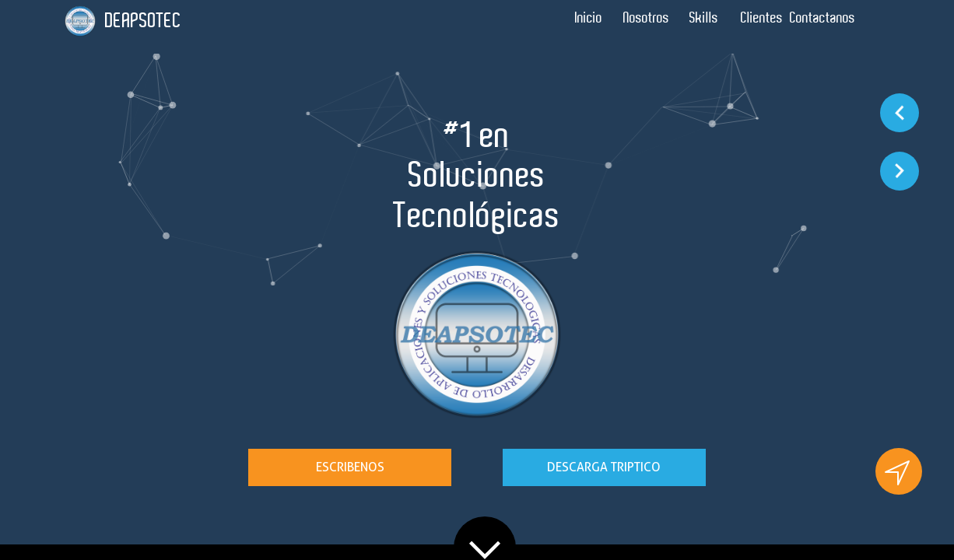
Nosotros (646, 18)
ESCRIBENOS (350, 467)
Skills (704, 18)
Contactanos (822, 18)
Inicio (589, 18)
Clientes (762, 18)
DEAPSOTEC (143, 21)
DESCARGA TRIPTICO (604, 467)
